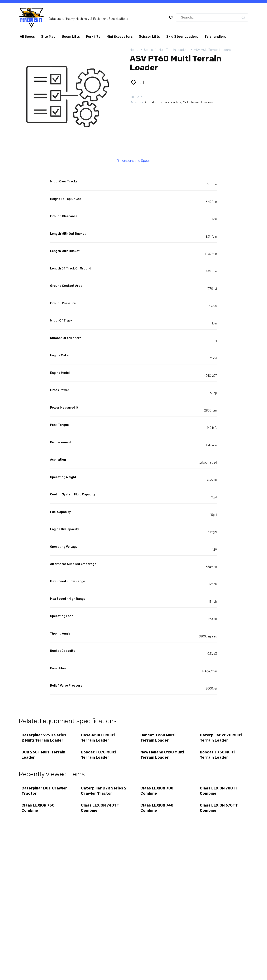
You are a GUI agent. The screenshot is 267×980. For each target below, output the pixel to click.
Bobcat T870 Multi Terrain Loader (99, 757)
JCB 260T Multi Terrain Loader (44, 757)
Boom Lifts (71, 37)
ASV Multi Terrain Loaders (212, 50)
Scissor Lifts (149, 37)
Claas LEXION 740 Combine (157, 812)
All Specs (27, 37)
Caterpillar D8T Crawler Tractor (38, 794)
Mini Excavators (120, 37)
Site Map (48, 37)
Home (134, 50)
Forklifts (93, 37)
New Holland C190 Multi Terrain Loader (163, 757)
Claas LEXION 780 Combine (157, 794)
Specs (148, 50)
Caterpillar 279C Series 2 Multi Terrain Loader (44, 739)
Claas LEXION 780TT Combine (219, 794)
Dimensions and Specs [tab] (134, 161)
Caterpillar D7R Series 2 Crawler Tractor (103, 794)
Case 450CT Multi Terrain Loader (98, 739)
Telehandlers (215, 37)
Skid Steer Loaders (182, 37)
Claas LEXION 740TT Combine (101, 812)
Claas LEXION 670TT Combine (219, 812)
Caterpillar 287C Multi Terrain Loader (221, 739)
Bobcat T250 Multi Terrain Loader (158, 739)
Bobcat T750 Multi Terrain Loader (218, 757)
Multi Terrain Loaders (173, 50)
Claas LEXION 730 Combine (38, 812)
